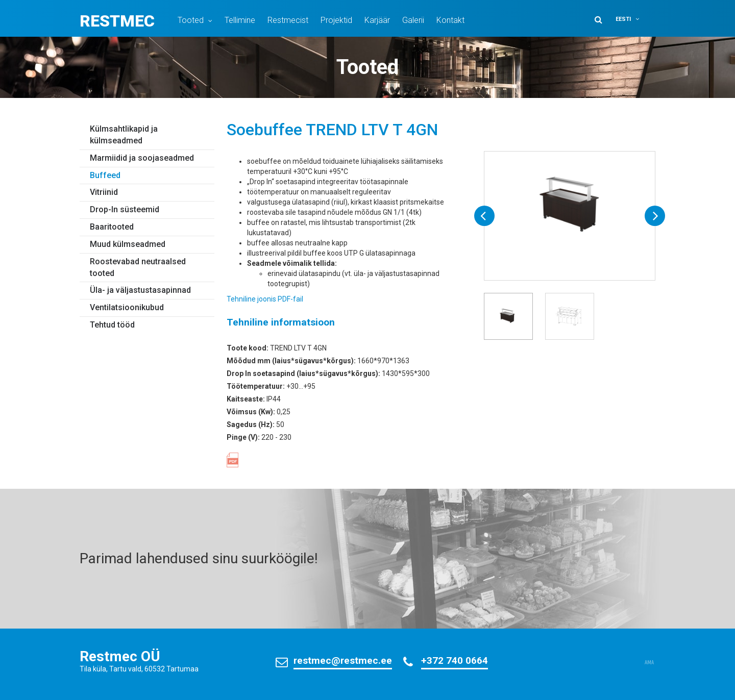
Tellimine (240, 20)
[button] (634, 19)
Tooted (191, 20)
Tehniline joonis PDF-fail (265, 299)
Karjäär (377, 20)
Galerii (413, 20)
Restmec (117, 21)
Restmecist (288, 20)
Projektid (336, 20)
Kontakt (450, 20)
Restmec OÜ (120, 656)
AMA (649, 663)
